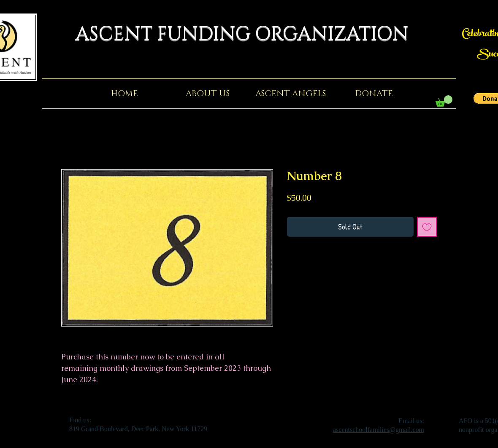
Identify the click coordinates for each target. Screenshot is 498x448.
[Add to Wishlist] (427, 227)
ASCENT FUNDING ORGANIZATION (249, 34)
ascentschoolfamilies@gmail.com (379, 430)
